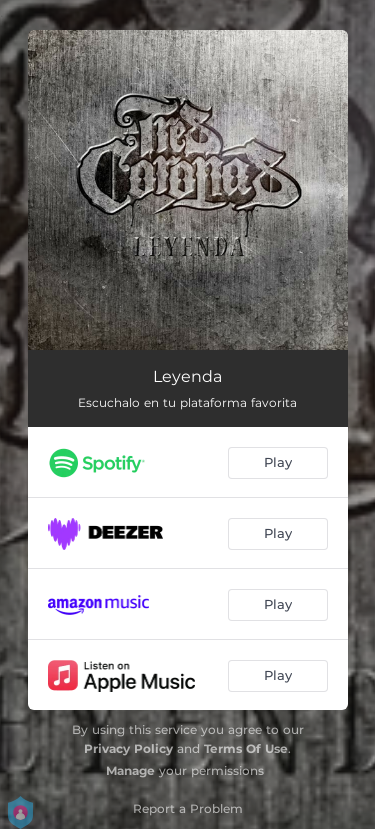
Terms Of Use (246, 748)
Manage (130, 770)
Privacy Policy (128, 748)
